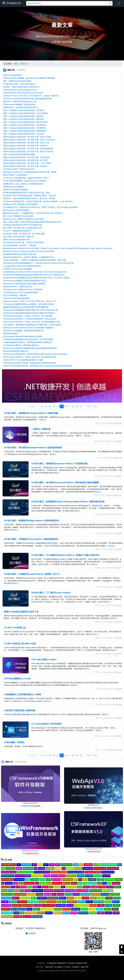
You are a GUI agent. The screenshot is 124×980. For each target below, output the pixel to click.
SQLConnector (71, 887)
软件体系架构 (60, 905)
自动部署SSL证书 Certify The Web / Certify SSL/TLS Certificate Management (35, 272)
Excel (85, 879)
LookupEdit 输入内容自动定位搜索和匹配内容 (22, 266)
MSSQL (43, 883)
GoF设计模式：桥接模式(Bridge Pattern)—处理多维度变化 (32, 521)
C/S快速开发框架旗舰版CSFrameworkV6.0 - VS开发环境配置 (28, 339)
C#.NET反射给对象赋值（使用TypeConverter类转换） (25, 181)
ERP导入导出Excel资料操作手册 (16, 240)
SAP (39, 887)
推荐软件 (58, 909)
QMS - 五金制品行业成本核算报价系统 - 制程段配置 (24, 131)
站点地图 (58, 967)
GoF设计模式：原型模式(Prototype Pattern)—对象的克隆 (31, 413)
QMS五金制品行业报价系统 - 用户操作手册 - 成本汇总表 (26, 143)
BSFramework (28, 868)
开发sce (78, 898)
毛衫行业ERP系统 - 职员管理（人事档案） (20, 245)
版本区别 (47, 894)
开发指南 (5, 902)
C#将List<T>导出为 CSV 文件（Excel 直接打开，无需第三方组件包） (32, 96)
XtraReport (31, 894)
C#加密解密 (50, 868)
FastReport (92, 879)
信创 (22, 913)
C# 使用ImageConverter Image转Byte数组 (21, 292)
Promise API (6, 887)
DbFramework (71, 876)
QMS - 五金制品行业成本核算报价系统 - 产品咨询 (23, 134)
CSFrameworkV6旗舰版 (23, 876)
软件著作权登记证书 (8, 865)
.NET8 (52, 865)
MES (21, 883)
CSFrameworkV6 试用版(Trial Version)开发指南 (23, 289)
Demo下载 (106, 876)
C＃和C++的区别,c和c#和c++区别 (20, 644)
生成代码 (117, 905)
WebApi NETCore (37, 891)
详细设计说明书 (7, 913)
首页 (16, 64)
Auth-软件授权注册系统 (108, 865)
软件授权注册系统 (48, 905)
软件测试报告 (99, 902)
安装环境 (40, 894)
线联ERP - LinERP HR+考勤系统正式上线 (20, 102)
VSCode (4, 891)
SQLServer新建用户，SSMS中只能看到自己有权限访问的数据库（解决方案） (35, 260)
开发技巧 (93, 898)
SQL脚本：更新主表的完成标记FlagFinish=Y (21, 87)
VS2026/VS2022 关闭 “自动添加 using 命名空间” (23, 93)
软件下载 (70, 905)
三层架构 (101, 905)
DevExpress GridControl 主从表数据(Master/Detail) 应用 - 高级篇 (30, 172)
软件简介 (116, 902)
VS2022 (118, 887)
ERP (76, 879)
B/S (3, 868)
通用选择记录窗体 (11, 334)
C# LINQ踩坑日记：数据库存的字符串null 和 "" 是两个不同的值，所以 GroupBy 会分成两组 (40, 207)
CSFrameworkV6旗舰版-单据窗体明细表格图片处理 (24, 281)
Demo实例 (98, 876)
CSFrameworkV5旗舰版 (93, 872)
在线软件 (100, 913)
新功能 (16, 913)
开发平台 (117, 898)
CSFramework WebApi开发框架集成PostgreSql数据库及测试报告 (30, 348)
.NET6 (40, 865)
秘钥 (59, 902)
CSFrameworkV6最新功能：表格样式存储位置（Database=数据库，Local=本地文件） (39, 201)
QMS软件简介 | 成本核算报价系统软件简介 (21, 107)
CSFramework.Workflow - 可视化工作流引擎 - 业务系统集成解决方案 (31, 322)
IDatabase (118, 879)
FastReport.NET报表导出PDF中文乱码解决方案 (23, 225)
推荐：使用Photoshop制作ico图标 (17, 81)
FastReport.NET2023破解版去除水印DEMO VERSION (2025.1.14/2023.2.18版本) (37, 278)
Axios (119, 865)
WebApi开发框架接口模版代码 (16, 351)
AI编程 (76, 865)
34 (58, 407)
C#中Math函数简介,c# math (17, 679)
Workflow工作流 (7, 894)
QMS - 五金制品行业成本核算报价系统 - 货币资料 (23, 110)
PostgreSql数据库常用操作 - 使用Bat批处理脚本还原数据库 (28, 342)
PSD (13, 887)
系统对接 (108, 909)
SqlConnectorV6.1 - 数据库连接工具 (18, 287)
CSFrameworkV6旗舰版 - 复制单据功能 (19, 104)
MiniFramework (29, 883)
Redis (30, 887)
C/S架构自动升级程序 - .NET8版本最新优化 (21, 345)
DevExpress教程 (7, 879)
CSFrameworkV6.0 (108, 872)
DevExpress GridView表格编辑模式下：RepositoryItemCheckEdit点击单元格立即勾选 (38, 263)
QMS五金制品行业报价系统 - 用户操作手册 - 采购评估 (25, 146)
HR (103, 879)
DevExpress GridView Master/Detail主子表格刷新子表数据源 (28, 328)
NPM (80, 883)
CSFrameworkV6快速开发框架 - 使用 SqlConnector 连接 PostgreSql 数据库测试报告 (38, 366)
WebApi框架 (49, 891)
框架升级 (42, 902)
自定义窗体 (18, 917)
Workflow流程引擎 (20, 894)
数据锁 (29, 909)
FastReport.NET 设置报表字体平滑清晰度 (20, 204)
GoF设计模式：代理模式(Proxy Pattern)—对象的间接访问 (31, 539)
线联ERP (115, 909)
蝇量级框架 (57, 913)
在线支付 (108, 913)
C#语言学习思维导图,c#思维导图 (20, 710)
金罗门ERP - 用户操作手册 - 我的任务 (18, 237)
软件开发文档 (28, 905)
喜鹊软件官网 (81, 963)
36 (66, 407)
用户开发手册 (83, 913)
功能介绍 (16, 898)
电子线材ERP (115, 894)
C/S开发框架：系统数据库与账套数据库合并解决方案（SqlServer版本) (32, 325)
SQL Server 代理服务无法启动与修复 (18, 216)
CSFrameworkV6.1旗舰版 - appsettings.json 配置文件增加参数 (29, 78)
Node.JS (74, 883)
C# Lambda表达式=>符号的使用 (46, 724)
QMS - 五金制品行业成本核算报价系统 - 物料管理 (23, 119)
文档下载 (84, 909)
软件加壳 (108, 902)
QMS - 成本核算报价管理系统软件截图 (19, 154)
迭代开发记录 (6, 898)
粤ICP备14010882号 (78, 971)
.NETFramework (66, 865)
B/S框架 (19, 868)
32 (50, 407)
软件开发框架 (6, 905)
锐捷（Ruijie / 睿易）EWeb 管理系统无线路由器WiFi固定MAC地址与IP (32, 222)
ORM (99, 883)
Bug (35, 868)
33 (54, 407)
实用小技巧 (6, 909)
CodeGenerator (88, 868)
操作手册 (76, 894)
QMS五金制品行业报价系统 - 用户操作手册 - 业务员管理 (26, 157)
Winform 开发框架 (82, 891)
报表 (54, 894)
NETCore (67, 883)
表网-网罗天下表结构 (66, 963)
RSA (35, 887)
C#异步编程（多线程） (15, 742)
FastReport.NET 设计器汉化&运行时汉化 (20, 90)
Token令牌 (110, 887)
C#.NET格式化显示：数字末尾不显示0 (19, 84)
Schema (45, 887)
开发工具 (85, 898)
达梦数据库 (96, 894)
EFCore (42, 879)
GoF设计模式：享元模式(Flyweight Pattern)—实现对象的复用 (33, 448)
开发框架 (109, 898)
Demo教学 (89, 876)
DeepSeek (81, 876)
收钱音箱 (22, 909)
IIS (3, 883)
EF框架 (49, 879)
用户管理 (74, 913)
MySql (49, 883)
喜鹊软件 (100, 909)
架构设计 (62, 898)
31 (46, 407)
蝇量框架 (66, 913)
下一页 (94, 407)
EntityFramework (67, 879)
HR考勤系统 (109, 879)
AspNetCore (88, 865)
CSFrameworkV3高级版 (59, 872)
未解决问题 (76, 909)
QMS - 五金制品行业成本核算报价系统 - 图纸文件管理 (25, 122)
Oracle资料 (92, 883)
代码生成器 (105, 894)
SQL (63, 887)
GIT (99, 879)
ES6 (80, 879)
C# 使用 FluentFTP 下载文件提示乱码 (19, 169)
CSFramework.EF (113, 868)
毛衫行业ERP (51, 902)
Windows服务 (69, 891)
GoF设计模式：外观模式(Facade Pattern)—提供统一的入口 (32, 574)
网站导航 (49, 967)
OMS (85, 883)
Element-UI (57, 879)
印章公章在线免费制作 (12, 75)
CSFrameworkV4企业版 (76, 872)
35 (62, 407)
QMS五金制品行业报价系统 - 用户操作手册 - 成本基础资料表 (28, 149)
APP (81, 865)
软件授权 (37, 905)
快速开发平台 (33, 902)
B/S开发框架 (10, 868)
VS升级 (11, 891)
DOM (27, 879)
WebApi (28, 891)
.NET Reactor (26, 865)
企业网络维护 (72, 902)
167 (88, 407)
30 (42, 407)
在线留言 (76, 967)
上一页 (31, 407)
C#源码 (58, 868)
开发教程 (101, 898)
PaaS (104, 883)
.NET (19, 865)
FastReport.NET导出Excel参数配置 (18, 269)
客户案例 (13, 902)
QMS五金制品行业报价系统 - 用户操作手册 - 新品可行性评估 (28, 151)
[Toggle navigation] (119, 4)
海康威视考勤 (42, 898)
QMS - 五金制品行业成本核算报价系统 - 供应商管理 (24, 125)
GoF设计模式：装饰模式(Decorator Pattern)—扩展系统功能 (59, 464)
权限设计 (81, 902)
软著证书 (93, 905)
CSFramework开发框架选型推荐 (16, 298)
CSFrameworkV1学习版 (25, 872)
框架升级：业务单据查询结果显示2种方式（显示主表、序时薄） (30, 198)
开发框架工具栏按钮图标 (13, 187)
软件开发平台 (17, 905)
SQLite (80, 887)
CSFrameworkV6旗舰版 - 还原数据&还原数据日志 (23, 331)
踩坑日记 (68, 894)
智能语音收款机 (7, 917)
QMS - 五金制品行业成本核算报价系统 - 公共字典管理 (25, 113)
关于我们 (67, 967)
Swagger (94, 887)
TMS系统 (102, 887)
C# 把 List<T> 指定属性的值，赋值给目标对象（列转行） (27, 178)
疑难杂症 (49, 913)
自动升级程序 (37, 917)
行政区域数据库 (31, 913)
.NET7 (46, 865)
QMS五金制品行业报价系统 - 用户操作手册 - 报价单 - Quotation (29, 140)
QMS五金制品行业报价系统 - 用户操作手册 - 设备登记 (25, 166)
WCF (22, 891)
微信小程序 (66, 909)
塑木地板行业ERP (47, 909)
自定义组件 (27, 917)
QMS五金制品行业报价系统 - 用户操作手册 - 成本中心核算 (27, 137)
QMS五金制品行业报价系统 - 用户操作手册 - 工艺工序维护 (27, 163)
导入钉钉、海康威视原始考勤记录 (17, 231)
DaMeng (47, 876)
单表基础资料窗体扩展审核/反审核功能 (19, 254)
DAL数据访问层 (37, 876)
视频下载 (14, 909)
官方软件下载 (25, 898)
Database (54, 876)
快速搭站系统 (22, 902)
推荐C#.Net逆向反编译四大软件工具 (21, 612)
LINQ (16, 883)
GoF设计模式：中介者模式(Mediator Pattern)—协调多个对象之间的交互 (65, 555)
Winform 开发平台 (95, 891)
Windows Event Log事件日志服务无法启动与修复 (23, 219)
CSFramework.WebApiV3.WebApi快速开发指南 (23, 336)
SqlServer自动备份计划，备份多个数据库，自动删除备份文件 (29, 257)
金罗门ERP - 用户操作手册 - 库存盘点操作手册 (22, 228)
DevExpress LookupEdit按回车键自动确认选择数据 (24, 284)
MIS (37, 883)
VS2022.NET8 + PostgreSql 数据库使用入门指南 (23, 360)
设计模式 (109, 905)
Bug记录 (41, 868)
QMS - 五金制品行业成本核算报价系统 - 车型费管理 (24, 128)
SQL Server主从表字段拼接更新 (16, 210)
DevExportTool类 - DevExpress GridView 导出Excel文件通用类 (29, 251)
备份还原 (60, 894)
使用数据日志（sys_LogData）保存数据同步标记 (23, 184)
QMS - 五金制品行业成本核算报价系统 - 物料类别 (23, 116)
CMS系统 (78, 868)
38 (73, 407)
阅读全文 (43, 420)
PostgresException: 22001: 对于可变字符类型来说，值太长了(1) (30, 301)
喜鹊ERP (92, 909)
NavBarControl (57, 883)
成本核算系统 (85, 894)
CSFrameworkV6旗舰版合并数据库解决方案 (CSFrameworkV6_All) (31, 310)
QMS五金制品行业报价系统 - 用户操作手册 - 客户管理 (25, 160)
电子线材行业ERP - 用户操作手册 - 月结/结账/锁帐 (24, 234)
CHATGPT (70, 868)
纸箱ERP (116, 913)
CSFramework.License (9, 872)
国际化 (34, 898)
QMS (18, 887)
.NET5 (34, 865)
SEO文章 (57, 887)
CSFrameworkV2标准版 (42, 872)
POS (109, 883)
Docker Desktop (19, 879)
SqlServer (86, 887)
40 (81, 407)
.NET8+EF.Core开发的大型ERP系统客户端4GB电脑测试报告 (28, 99)
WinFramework (108, 891)
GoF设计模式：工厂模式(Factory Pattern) (51, 593)
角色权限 (70, 898)
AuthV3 (96, 865)
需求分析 (41, 913)
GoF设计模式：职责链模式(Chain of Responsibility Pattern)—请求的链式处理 (68, 502)
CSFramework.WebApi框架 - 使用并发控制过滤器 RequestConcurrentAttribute (35, 354)
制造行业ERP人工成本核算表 (15, 175)
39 (77, 407)
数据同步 (36, 909)
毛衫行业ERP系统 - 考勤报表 (15, 295)
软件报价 (89, 902)
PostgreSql (116, 883)
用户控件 (93, 913)
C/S (64, 868)
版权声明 (85, 967)
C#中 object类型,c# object (44, 659)
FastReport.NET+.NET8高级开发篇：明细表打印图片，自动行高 (30, 196)
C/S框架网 (51, 963)
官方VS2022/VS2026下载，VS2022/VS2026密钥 (23, 242)
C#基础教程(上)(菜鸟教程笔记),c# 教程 (22, 694)
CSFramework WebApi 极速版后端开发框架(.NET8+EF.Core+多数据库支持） (35, 275)
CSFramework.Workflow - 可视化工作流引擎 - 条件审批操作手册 (29, 357)
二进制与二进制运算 (41, 429)
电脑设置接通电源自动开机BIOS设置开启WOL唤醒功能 (26, 307)
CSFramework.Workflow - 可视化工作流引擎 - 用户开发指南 (28, 316)
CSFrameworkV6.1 (8, 876)
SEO (51, 887)
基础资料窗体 (53, 898)
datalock (62, 876)
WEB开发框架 (59, 891)
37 (69, 407)
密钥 (64, 902)
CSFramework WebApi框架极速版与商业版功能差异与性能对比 (29, 313)
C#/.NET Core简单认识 (15, 628)
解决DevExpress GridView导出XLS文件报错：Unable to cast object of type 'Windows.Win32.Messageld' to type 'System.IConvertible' (58, 248)
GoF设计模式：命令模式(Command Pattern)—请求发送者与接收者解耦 (65, 483)
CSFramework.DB (100, 868)
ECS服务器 (35, 879)
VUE (17, 891)
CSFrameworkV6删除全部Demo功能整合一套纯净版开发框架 (28, 304)
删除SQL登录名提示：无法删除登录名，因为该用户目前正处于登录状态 (33, 213)
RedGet (24, 887)
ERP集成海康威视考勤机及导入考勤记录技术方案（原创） (27, 193)
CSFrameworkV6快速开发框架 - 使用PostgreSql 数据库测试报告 (30, 363)
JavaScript (9, 883)
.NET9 (58, 865)
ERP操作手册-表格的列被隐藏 (15, 190)
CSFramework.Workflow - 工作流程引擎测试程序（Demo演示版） (30, 319)
